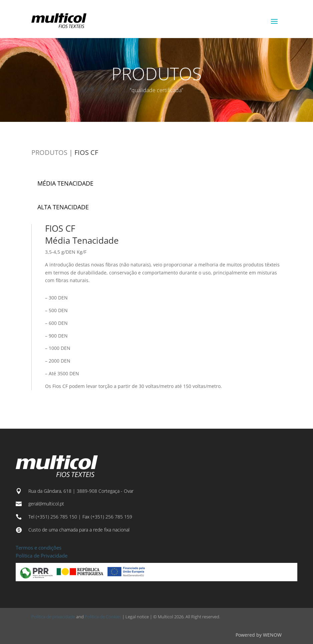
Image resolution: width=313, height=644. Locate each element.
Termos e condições (39, 548)
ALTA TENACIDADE (63, 207)
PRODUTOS (49, 152)
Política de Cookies (103, 617)
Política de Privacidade (42, 556)
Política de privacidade (53, 617)
